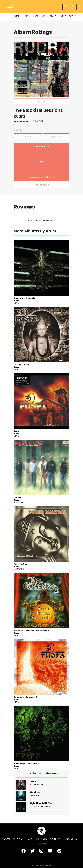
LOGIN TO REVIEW (42, 185)
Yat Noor (34, 806)
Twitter (56, 136)
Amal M (44, 806)
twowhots (35, 796)
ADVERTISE (72, 839)
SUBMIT (63, 16)
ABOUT (6, 839)
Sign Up (72, 7)
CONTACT (56, 839)
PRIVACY (19, 839)
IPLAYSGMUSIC (75, 16)
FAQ (29, 839)
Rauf (51, 806)
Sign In (65, 7)
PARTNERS (41, 839)
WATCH (36, 16)
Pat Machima (37, 785)
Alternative (19, 503)
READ (17, 16)
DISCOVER (26, 16)
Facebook (28, 136)
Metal (16, 303)
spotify (41, 101)
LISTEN (45, 16)
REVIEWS (54, 16)
